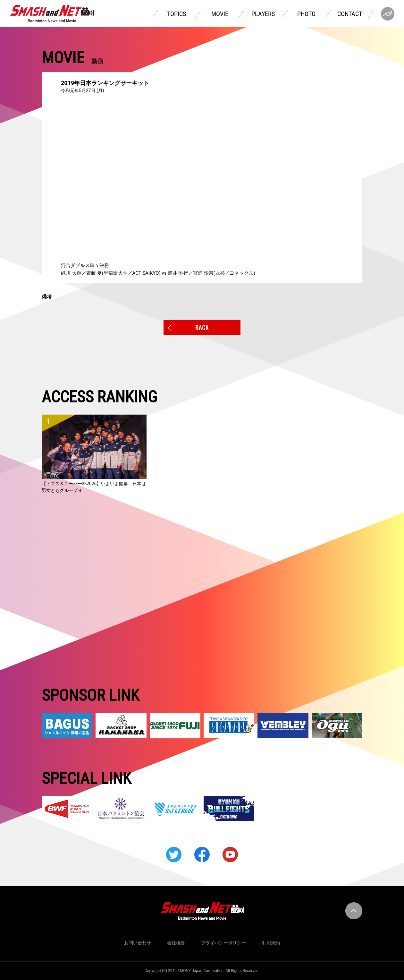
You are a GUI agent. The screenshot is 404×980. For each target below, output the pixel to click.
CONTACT (350, 14)
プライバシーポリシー (223, 943)
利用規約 (271, 943)
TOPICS (177, 14)
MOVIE (220, 14)
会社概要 (176, 943)
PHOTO (306, 14)
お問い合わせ (138, 943)
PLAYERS (263, 14)
